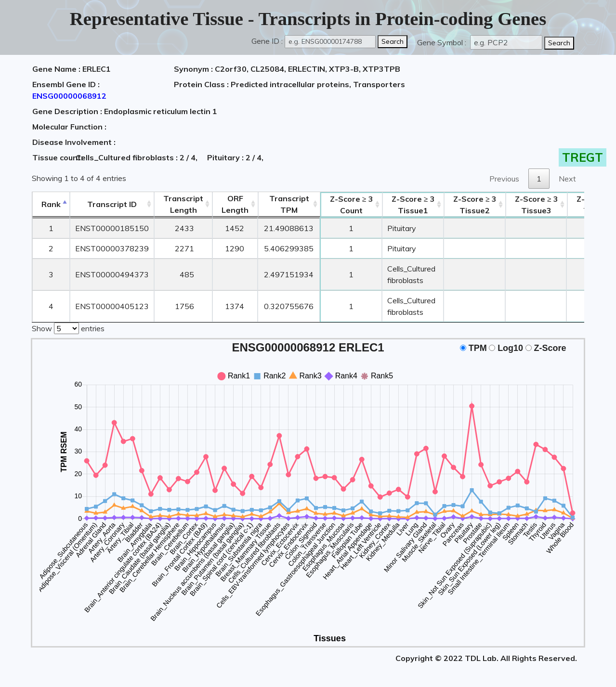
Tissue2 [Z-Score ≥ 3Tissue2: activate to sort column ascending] (475, 205)
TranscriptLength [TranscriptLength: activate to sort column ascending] (183, 204)
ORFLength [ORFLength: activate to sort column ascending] (235, 204)
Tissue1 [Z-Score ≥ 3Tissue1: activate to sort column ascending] (413, 205)
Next (567, 179)
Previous (504, 179)
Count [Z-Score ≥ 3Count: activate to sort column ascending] (352, 205)
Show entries (68, 327)
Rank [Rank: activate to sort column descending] (51, 204)
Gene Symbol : (443, 42)
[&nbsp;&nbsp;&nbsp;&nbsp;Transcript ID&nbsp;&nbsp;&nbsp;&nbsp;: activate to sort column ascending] (112, 204)
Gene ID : (267, 41)
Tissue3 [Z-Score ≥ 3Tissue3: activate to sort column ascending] (537, 205)
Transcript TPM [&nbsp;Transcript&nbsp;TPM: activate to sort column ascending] (289, 204)
